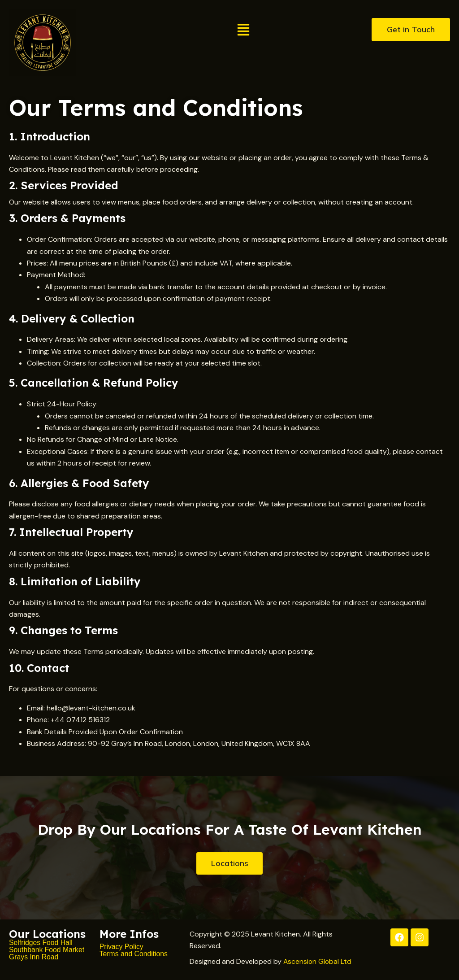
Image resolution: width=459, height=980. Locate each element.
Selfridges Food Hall (41, 943)
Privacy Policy (122, 947)
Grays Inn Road (34, 957)
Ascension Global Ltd (318, 961)
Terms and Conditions (135, 954)
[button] (244, 30)
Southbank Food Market (47, 950)
